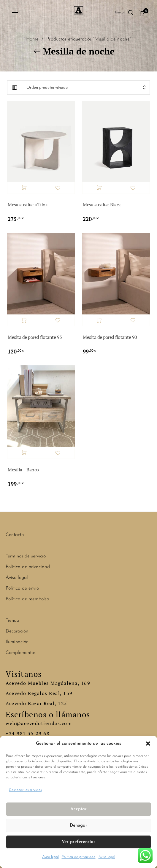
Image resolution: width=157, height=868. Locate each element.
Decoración (17, 631)
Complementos (21, 653)
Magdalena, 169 (70, 683)
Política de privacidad (79, 857)
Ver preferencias (78, 842)
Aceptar (78, 809)
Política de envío (22, 588)
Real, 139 (61, 693)
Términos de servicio (26, 556)
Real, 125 (55, 703)
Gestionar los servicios (25, 790)
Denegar (78, 826)
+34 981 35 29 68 (28, 733)
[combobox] (86, 88)
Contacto (15, 535)
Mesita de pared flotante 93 (35, 337)
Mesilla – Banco (23, 470)
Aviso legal (50, 857)
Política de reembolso (27, 599)
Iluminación (17, 642)
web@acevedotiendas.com (39, 723)
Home (32, 39)
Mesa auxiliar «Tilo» (28, 205)
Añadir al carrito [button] (24, 188)
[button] (148, 744)
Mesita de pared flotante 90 (110, 337)
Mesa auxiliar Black (102, 205)
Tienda (12, 621)
